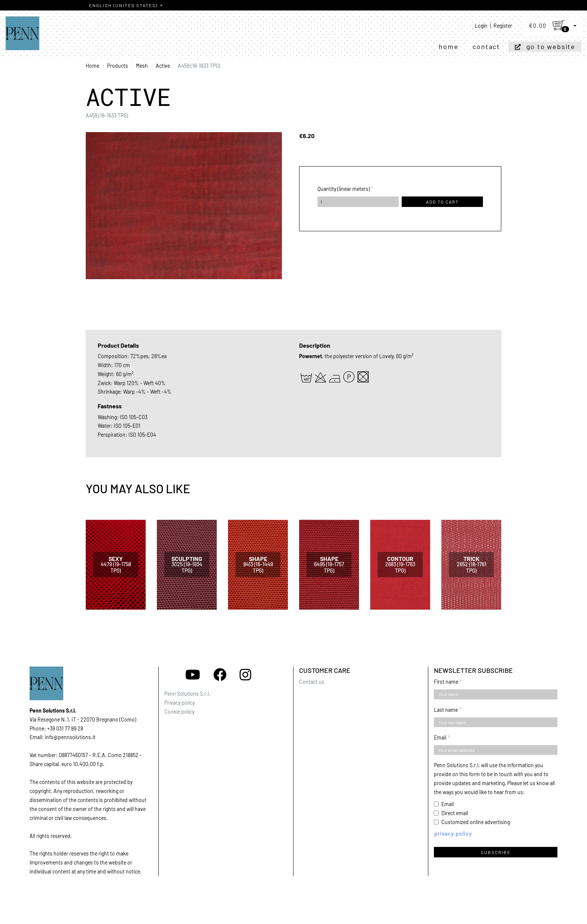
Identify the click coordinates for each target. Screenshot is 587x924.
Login (481, 26)
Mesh (142, 66)
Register (503, 26)
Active (163, 66)
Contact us (312, 682)
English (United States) (124, 5)
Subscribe (496, 852)
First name (446, 682)
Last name (446, 710)
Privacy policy (180, 703)
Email (440, 737)
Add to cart (442, 202)
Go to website (551, 46)
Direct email (455, 813)
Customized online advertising (476, 822)
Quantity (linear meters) (344, 189)
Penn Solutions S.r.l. (187, 694)
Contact (486, 46)
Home (448, 46)
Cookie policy (179, 712)
